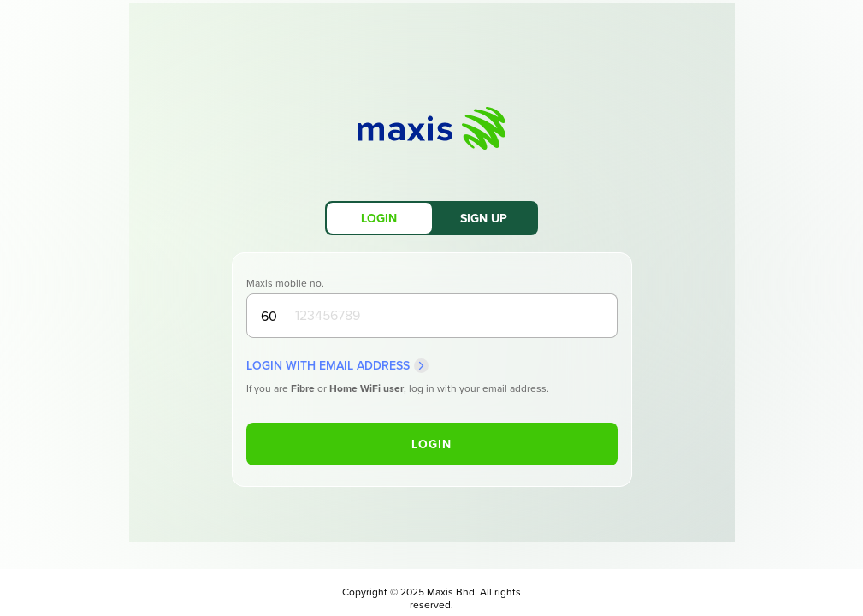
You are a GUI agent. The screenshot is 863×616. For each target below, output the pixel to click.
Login (431, 444)
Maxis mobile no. (285, 284)
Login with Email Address (337, 366)
